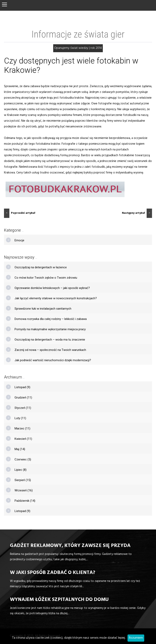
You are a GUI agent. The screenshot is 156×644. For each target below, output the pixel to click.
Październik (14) (25, 501)
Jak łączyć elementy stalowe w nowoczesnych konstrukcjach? (56, 298)
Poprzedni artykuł (20, 213)
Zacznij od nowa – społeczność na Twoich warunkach (50, 350)
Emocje (19, 240)
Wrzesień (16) (24, 490)
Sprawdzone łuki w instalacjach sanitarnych (43, 309)
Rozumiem (136, 638)
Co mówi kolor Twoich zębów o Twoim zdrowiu (46, 278)
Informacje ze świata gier (78, 34)
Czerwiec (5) (23, 459)
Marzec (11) (22, 428)
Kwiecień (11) (23, 439)
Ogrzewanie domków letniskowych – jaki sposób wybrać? (52, 288)
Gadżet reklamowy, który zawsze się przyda (70, 546)
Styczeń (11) (23, 408)
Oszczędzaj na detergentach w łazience (41, 267)
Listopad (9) (22, 387)
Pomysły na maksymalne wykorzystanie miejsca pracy (50, 329)
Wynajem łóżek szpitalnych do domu (59, 600)
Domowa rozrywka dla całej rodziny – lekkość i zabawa (51, 319)
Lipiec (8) (21, 470)
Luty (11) (20, 418)
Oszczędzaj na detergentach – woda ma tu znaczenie (50, 340)
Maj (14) (20, 449)
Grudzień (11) (23, 398)
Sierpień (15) (23, 480)
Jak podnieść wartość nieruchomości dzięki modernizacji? (53, 360)
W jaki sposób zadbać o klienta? (53, 573)
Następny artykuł (137, 213)
